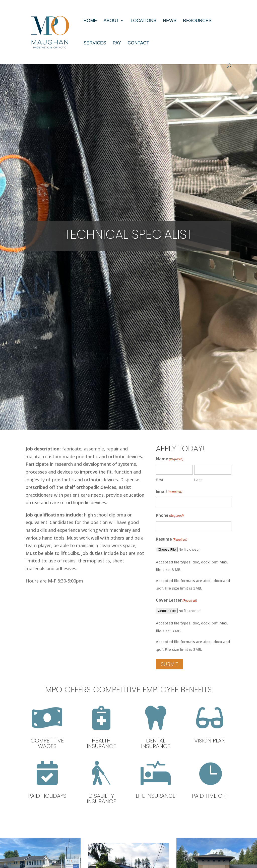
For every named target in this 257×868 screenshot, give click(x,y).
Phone (170, 516)
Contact (138, 43)
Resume (172, 539)
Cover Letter (176, 600)
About (111, 21)
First (160, 480)
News (170, 21)
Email (169, 492)
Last (198, 480)
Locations (143, 21)
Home (90, 21)
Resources (197, 21)
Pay (117, 43)
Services (95, 43)
